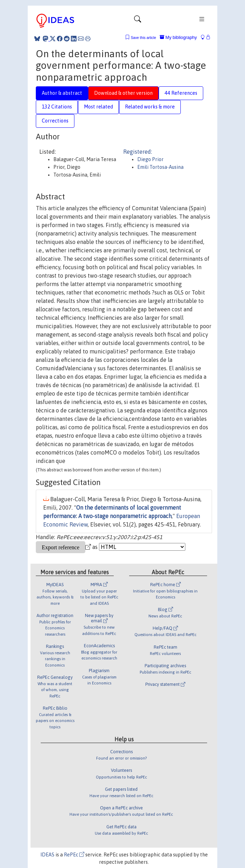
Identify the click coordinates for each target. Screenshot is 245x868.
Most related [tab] (98, 107)
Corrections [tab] (55, 121)
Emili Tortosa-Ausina (160, 167)
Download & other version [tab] (123, 93)
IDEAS (47, 855)
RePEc (74, 855)
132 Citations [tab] (57, 107)
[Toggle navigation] (138, 21)
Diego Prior (150, 159)
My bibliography (178, 37)
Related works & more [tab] (150, 107)
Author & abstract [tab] (62, 93)
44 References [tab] (181, 93)
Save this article (143, 38)
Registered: (138, 152)
